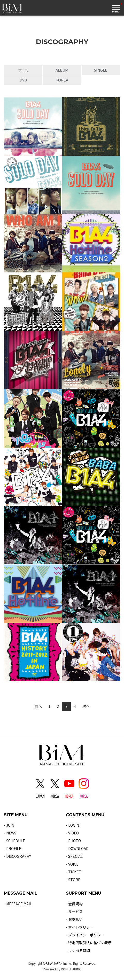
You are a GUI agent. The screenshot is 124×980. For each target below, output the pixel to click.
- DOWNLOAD (77, 848)
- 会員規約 (74, 904)
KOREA (62, 80)
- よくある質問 (78, 950)
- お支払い (74, 919)
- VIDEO (72, 833)
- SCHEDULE (14, 841)
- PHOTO (73, 841)
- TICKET (74, 872)
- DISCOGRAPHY (17, 856)
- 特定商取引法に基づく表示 (89, 943)
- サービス (74, 912)
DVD (23, 80)
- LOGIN (72, 825)
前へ (38, 706)
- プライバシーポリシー (85, 935)
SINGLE (101, 70)
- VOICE (72, 864)
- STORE (73, 880)
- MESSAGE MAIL (18, 904)
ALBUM (62, 70)
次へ (86, 706)
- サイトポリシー (80, 927)
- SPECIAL (74, 856)
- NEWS (10, 833)
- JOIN (9, 825)
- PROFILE (13, 848)
